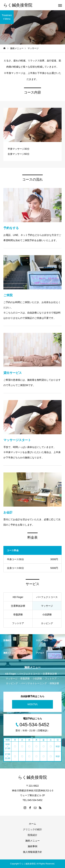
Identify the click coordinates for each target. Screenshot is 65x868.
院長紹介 (32, 835)
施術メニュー (32, 841)
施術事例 (32, 846)
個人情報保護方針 (32, 852)
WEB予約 (32, 704)
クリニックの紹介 (32, 829)
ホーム (32, 824)
